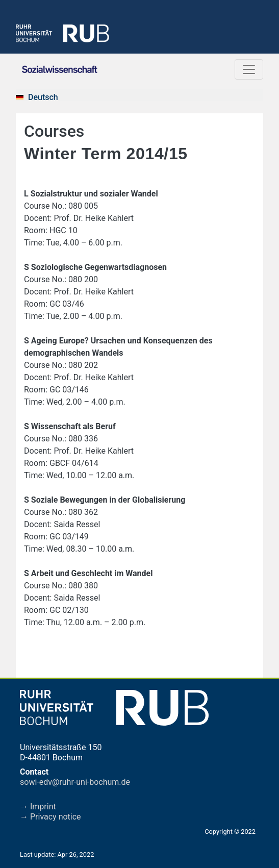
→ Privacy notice (50, 817)
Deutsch (43, 97)
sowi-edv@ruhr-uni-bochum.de (75, 782)
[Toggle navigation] (249, 69)
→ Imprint (38, 807)
